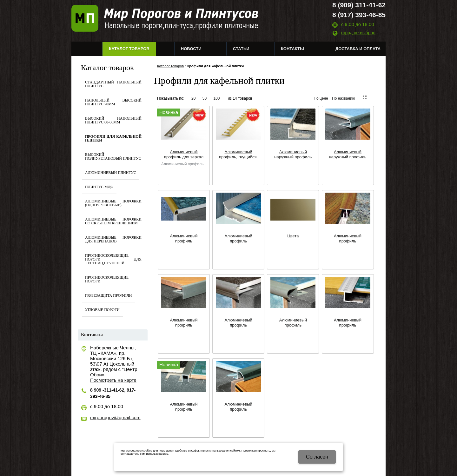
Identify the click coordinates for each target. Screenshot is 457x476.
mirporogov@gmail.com (115, 417)
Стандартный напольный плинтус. (113, 84)
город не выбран (358, 33)
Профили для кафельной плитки (113, 138)
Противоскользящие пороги (107, 279)
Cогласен (317, 457)
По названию (344, 98)
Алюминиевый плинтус (111, 173)
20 (193, 98)
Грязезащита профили (108, 295)
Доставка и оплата (358, 49)
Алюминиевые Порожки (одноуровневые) (113, 203)
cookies (147, 451)
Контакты (292, 49)
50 (205, 98)
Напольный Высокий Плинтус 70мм (113, 102)
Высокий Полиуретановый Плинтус (113, 156)
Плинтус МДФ (99, 187)
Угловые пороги (102, 310)
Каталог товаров (129, 49)
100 (216, 98)
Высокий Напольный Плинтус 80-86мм (113, 120)
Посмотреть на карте (113, 380)
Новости (191, 49)
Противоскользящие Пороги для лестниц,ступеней (113, 259)
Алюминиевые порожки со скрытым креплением (113, 221)
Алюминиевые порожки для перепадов (113, 239)
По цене (321, 98)
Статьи (241, 49)
